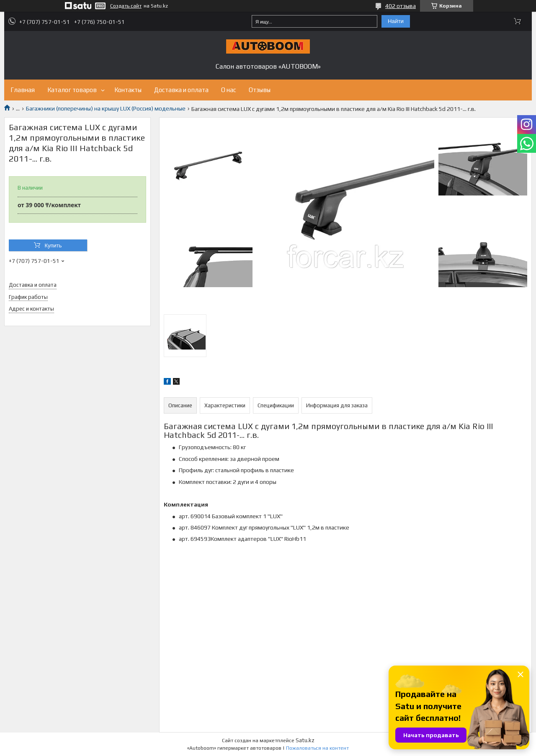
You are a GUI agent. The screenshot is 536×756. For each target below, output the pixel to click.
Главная (23, 90)
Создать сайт (126, 6)
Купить (53, 246)
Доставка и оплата (181, 90)
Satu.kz (305, 740)
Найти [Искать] (396, 21)
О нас (229, 90)
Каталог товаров (72, 90)
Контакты (128, 90)
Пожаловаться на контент (317, 748)
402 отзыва (401, 6)
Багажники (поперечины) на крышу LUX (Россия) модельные (106, 108)
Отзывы (260, 90)
